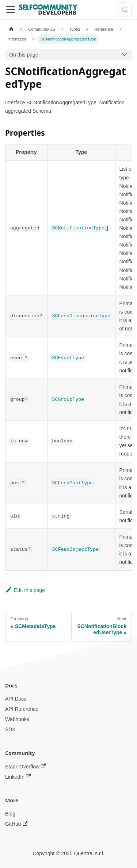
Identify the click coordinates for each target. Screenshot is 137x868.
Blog (10, 814)
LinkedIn (18, 777)
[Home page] (11, 29)
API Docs (16, 699)
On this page (24, 55)
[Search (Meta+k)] (125, 9)
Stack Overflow (26, 766)
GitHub (16, 824)
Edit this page (25, 590)
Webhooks (17, 719)
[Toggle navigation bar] (11, 9)
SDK (10, 729)
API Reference (22, 709)
